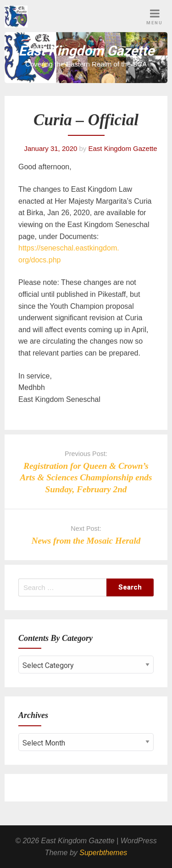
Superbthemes (103, 853)
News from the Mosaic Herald (86, 541)
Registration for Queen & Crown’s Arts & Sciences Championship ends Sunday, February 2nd (86, 477)
